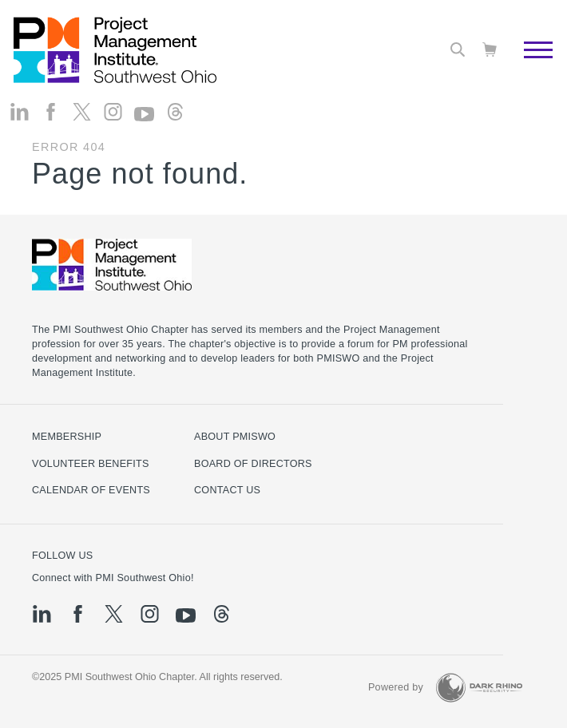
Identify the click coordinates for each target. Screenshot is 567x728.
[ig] (113, 113)
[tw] (82, 113)
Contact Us (227, 490)
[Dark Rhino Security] (479, 688)
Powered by (396, 687)
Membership (67, 437)
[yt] (144, 114)
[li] (20, 113)
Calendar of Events (91, 490)
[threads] (175, 113)
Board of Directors (253, 464)
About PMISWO (235, 437)
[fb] (51, 113)
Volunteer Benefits (91, 464)
